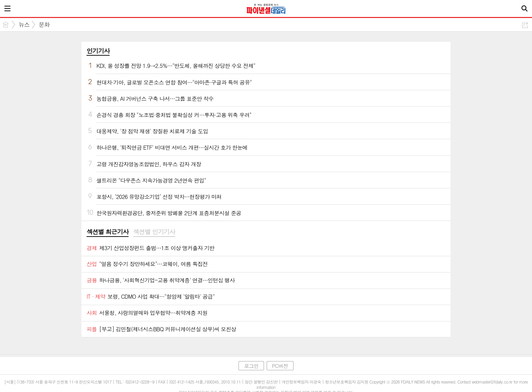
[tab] (107, 232)
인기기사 (98, 51)
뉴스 (24, 24)
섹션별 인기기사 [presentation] (154, 232)
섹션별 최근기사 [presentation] (107, 232)
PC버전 (280, 366)
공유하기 (525, 25)
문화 (44, 24)
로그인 (251, 366)
